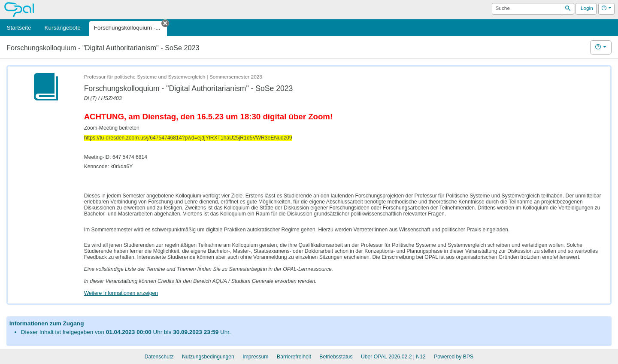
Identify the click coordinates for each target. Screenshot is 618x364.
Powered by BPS (454, 357)
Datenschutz (159, 357)
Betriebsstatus (336, 357)
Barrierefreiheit (294, 357)
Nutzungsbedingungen (208, 357)
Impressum (255, 357)
